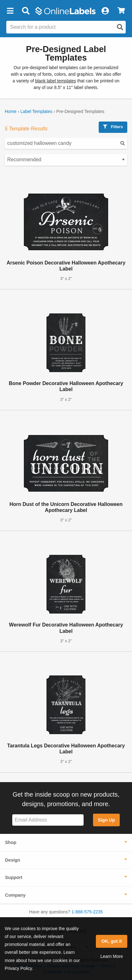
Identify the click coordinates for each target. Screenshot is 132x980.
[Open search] (120, 27)
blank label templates (56, 81)
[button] (10, 11)
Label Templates (36, 111)
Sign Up (106, 820)
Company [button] (15, 895)
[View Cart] (121, 11)
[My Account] (105, 11)
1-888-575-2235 (87, 912)
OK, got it (112, 941)
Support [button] (14, 877)
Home (11, 111)
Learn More (112, 956)
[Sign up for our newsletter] (48, 820)
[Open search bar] (26, 11)
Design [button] (13, 860)
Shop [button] (11, 842)
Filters (113, 127)
